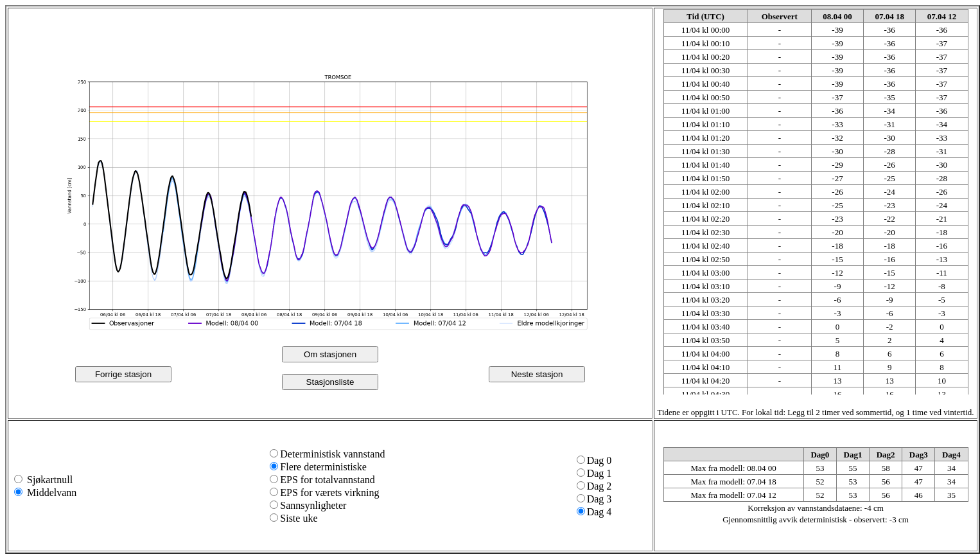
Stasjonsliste (330, 382)
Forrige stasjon (123, 374)
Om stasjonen (330, 354)
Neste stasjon (537, 374)
